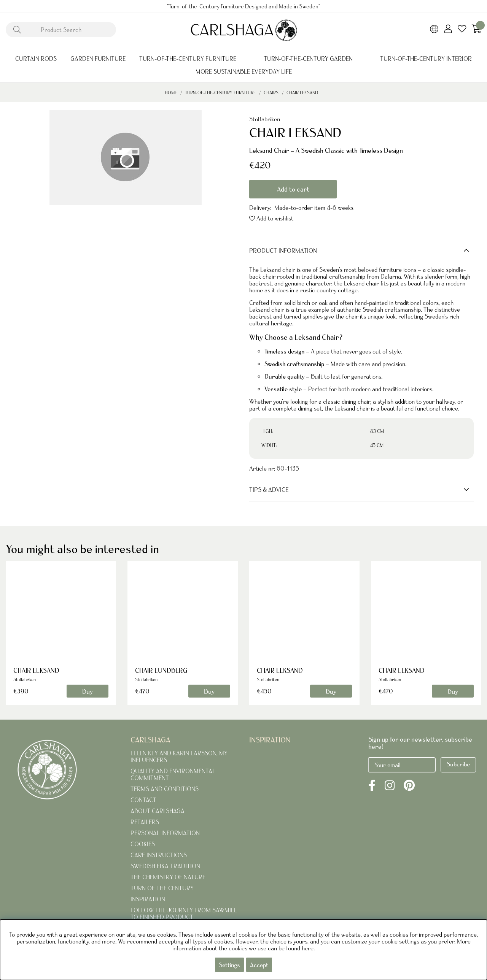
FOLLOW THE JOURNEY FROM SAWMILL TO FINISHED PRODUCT (184, 913)
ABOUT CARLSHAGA (158, 811)
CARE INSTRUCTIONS (159, 855)
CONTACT (143, 800)
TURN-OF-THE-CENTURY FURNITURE (188, 59)
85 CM (377, 431)
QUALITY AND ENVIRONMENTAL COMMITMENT (173, 774)
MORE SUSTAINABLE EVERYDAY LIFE (244, 71)
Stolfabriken (265, 119)
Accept (259, 965)
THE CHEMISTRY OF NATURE (168, 877)
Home (171, 93)
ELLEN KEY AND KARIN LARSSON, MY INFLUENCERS (179, 756)
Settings (229, 965)
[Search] (61, 30)
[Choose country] (434, 30)
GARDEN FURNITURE (98, 59)
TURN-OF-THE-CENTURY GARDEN (308, 59)
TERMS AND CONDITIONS (165, 789)
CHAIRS (272, 93)
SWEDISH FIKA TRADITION (165, 866)
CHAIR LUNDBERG (161, 670)
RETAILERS (145, 822)
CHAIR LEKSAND (302, 93)
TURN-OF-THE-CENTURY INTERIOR (426, 59)
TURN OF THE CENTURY (162, 888)
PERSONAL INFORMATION (165, 833)
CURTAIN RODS (36, 59)
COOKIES (143, 844)
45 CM (377, 445)
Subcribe (458, 764)
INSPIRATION (148, 899)
